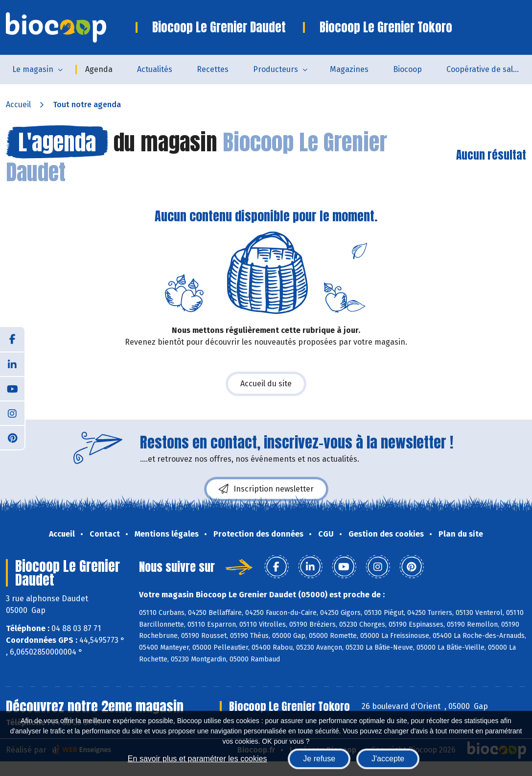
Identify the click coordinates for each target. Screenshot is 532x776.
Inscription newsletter (266, 489)
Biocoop (407, 69)
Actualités (155, 69)
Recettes (213, 69)
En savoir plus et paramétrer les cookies (197, 759)
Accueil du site (266, 384)
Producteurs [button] (276, 69)
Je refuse (319, 759)
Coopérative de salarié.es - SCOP (489, 69)
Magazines (349, 69)
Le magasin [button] (33, 69)
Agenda (99, 69)
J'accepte (388, 759)
